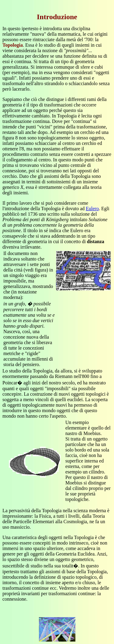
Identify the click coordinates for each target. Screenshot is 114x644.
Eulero (92, 209)
